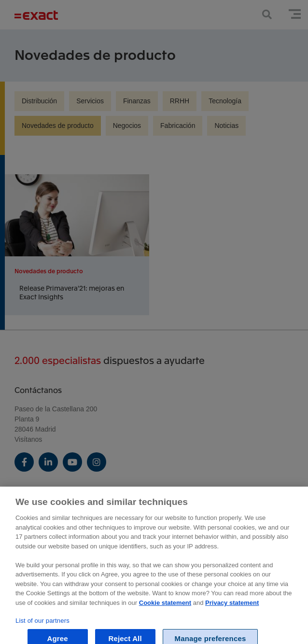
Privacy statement (232, 607)
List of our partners (42, 624)
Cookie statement (165, 607)
